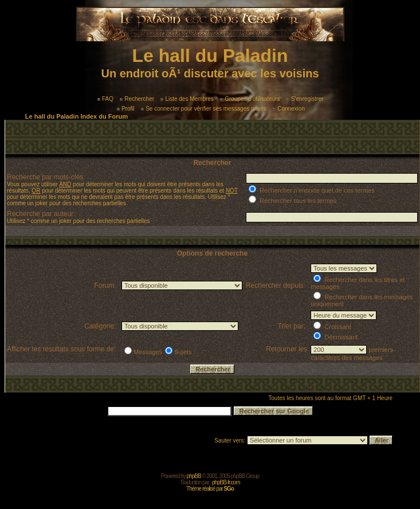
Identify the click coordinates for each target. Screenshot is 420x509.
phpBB (194, 476)
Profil (126, 109)
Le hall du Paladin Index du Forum (76, 116)
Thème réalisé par (210, 489)
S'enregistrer (305, 99)
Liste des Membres (187, 99)
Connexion (289, 109)
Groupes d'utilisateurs (250, 99)
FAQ (105, 99)
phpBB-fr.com (226, 482)
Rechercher (137, 99)
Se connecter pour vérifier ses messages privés (204, 109)
